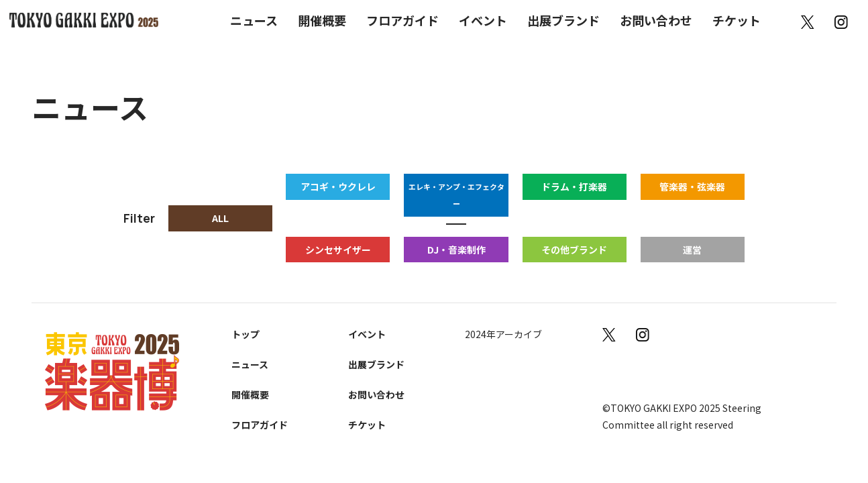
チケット (737, 20)
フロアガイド (402, 20)
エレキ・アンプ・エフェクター (457, 186)
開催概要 (322, 20)
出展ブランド (563, 20)
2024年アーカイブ (505, 318)
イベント (483, 20)
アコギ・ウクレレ (339, 186)
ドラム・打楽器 (575, 186)
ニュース (254, 20)
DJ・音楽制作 (456, 233)
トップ (247, 318)
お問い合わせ (656, 20)
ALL (220, 210)
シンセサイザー (339, 233)
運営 (693, 233)
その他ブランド (575, 233)
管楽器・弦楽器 (693, 186)
